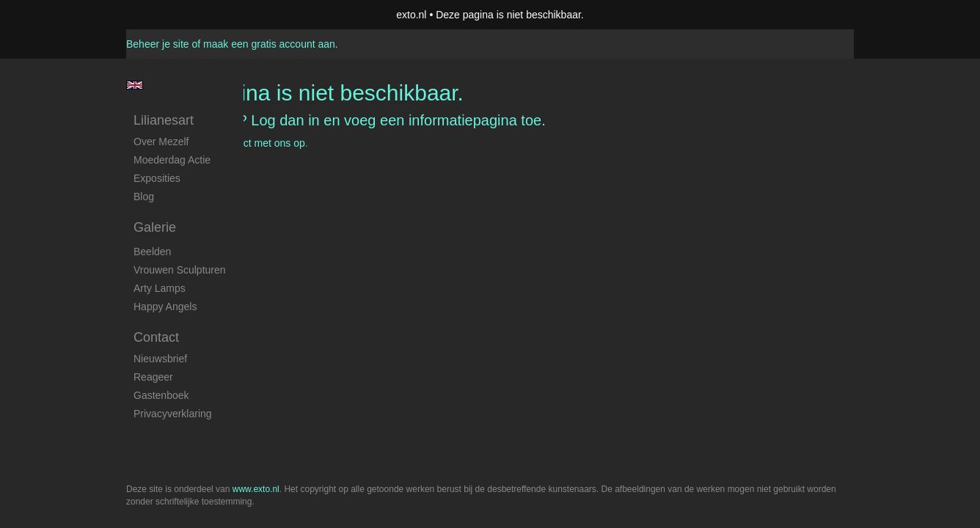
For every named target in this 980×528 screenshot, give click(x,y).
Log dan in (285, 120)
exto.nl (411, 15)
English (135, 85)
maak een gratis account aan (269, 44)
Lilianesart (164, 120)
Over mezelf (161, 142)
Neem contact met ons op (246, 143)
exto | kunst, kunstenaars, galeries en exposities (168, 15)
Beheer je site (158, 44)
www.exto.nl (256, 175)
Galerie (155, 227)
